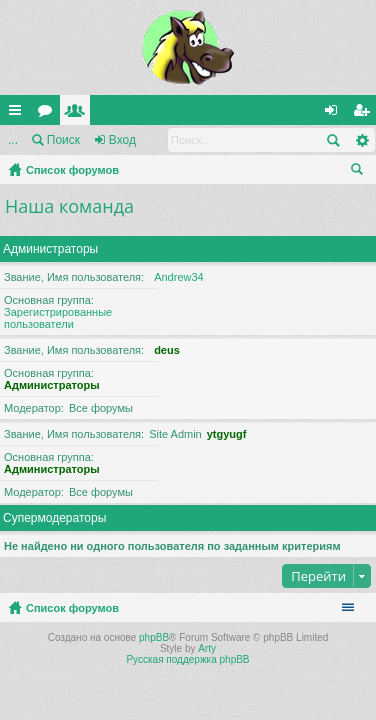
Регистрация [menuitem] (365, 114)
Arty (207, 648)
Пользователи (79, 114)
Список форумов (72, 170)
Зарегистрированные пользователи (58, 318)
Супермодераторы (54, 518)
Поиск (63, 140)
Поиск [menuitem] (361, 172)
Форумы (49, 114)
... (13, 140)
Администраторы (50, 249)
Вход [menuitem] (335, 114)
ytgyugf (227, 434)
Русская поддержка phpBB (187, 659)
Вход (122, 140)
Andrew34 (179, 277)
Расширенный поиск (361, 140)
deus (167, 350)
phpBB (154, 637)
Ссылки (19, 114)
